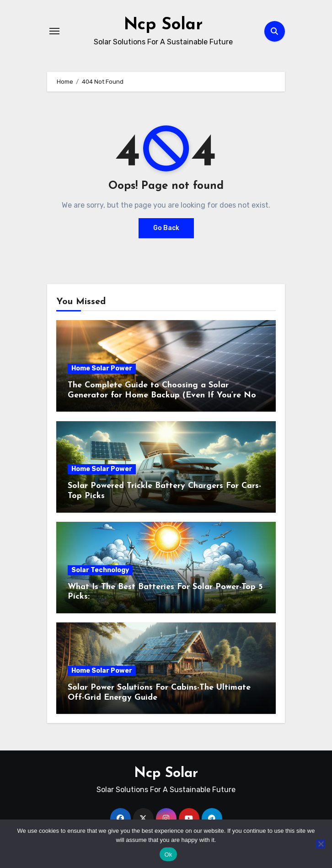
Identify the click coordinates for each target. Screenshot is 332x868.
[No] (321, 844)
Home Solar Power (102, 368)
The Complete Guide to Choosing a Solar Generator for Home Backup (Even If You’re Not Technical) (164, 395)
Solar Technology (100, 570)
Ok (168, 855)
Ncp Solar (163, 25)
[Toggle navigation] (54, 31)
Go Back (166, 228)
